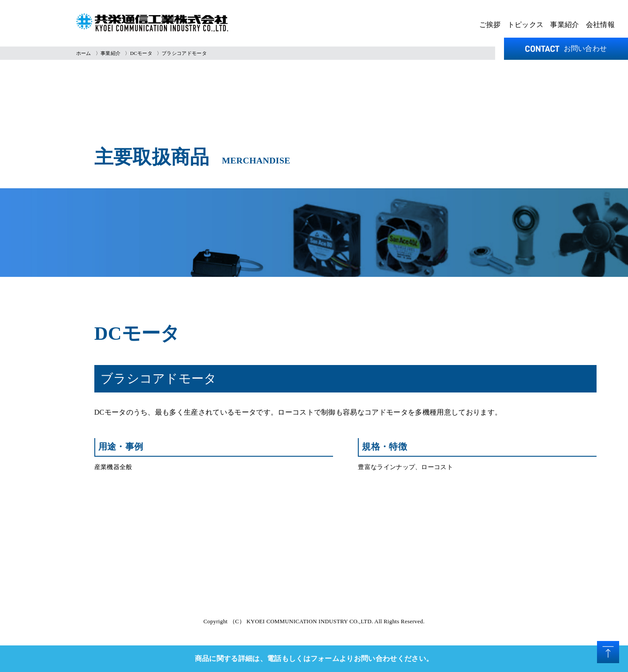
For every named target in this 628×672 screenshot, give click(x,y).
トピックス (526, 25)
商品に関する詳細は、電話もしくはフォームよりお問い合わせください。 (314, 658)
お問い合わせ (566, 49)
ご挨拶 (490, 25)
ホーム (84, 53)
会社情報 (600, 25)
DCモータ (141, 53)
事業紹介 (564, 25)
